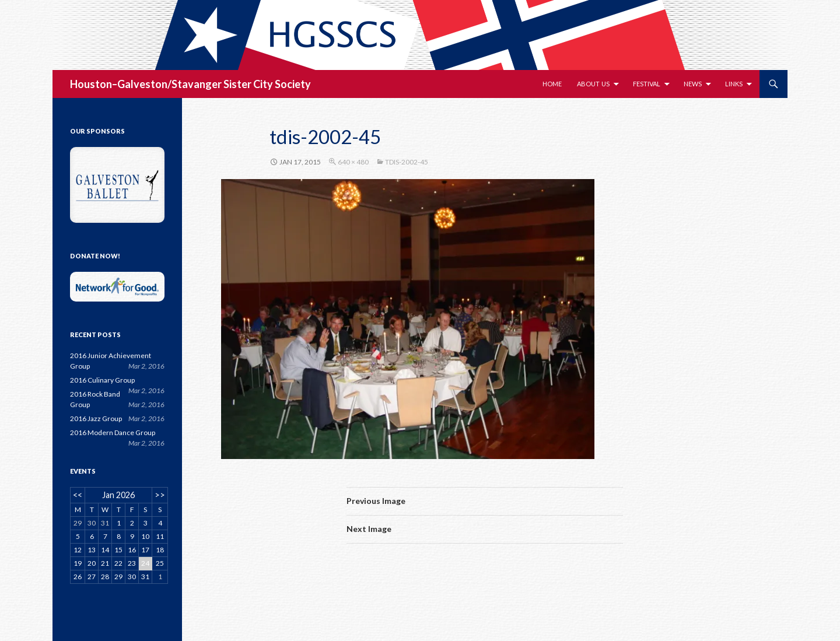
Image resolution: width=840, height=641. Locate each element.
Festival (647, 84)
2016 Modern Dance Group (113, 432)
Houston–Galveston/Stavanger (146, 84)
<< (78, 495)
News (693, 84)
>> (160, 495)
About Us (593, 84)
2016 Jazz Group (96, 418)
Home (552, 84)
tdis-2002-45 (407, 162)
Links (734, 84)
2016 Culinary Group (102, 380)
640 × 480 (353, 162)
